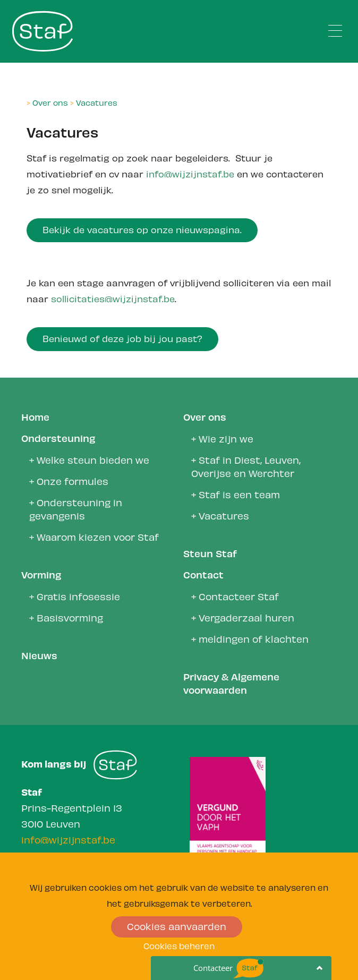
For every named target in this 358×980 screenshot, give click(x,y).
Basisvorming (70, 617)
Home (35, 416)
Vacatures (97, 102)
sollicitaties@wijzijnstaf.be (113, 298)
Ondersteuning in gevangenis (76, 508)
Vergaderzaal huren (246, 617)
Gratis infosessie (78, 596)
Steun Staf (210, 553)
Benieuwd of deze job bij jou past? (122, 338)
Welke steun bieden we (93, 459)
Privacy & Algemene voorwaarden (231, 683)
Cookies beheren (179, 945)
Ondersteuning (58, 437)
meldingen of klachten (254, 638)
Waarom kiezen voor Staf (98, 536)
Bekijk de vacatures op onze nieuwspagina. (142, 229)
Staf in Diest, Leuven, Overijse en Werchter (246, 466)
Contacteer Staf (239, 596)
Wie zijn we (226, 438)
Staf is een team (239, 494)
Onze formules (73, 480)
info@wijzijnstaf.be (190, 173)
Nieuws (39, 655)
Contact (203, 574)
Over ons (50, 102)
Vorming (41, 574)
